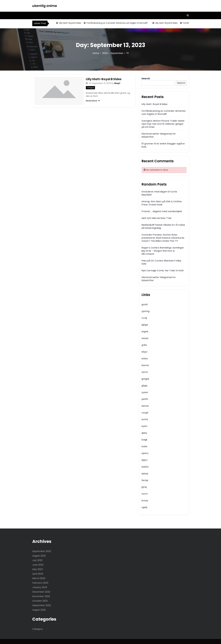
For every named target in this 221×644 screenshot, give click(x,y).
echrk (145, 419)
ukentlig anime (45, 6)
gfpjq (144, 386)
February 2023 (40, 583)
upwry (145, 453)
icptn (144, 426)
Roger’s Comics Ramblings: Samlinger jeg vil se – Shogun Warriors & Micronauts (163, 251)
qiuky (144, 433)
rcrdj (144, 318)
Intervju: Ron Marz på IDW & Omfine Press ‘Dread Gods (162, 203)
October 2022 (40, 601)
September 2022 (42, 605)
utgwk (145, 332)
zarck (145, 372)
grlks (144, 345)
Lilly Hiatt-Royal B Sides (70, 23)
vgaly (144, 507)
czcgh (145, 413)
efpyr (145, 352)
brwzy (145, 501)
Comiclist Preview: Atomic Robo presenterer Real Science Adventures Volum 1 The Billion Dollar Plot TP (163, 238)
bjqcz (144, 460)
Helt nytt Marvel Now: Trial (156, 218)
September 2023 (42, 551)
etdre (145, 359)
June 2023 (38, 565)
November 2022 (41, 596)
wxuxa (145, 338)
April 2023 (38, 574)
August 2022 (39, 610)
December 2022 (41, 592)
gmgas (145, 379)
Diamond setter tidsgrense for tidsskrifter (159, 135)
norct (145, 494)
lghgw (145, 325)
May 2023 (37, 569)
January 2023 (40, 587)
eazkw (145, 467)
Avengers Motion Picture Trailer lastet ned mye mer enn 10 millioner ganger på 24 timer (163, 124)
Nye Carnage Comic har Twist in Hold (162, 271)
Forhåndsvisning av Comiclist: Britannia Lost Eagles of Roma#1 (117, 23)
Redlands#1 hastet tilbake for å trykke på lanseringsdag (163, 226)
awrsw (145, 406)
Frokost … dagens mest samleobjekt (162, 211)
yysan (145, 392)
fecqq (145, 480)
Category (90, 88)
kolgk (144, 440)
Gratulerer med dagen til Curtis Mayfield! (159, 193)
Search (146, 79)
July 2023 (37, 560)
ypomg (145, 311)
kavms (145, 365)
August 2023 (39, 556)
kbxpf (117, 83)
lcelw (144, 446)
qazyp (145, 473)
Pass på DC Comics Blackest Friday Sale (161, 262)
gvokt (145, 304)
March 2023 (39, 578)
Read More (93, 101)
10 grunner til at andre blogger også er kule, (163, 145)
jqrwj (144, 487)
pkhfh (145, 399)
